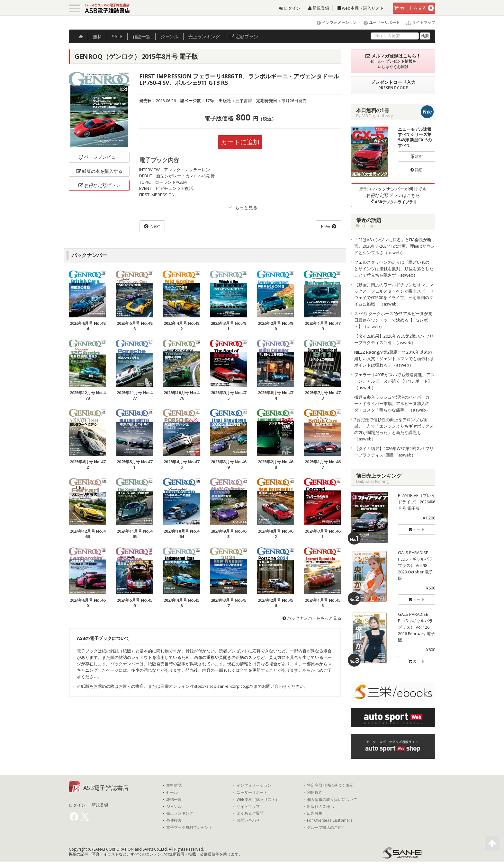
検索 (425, 36)
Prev (325, 226)
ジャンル (169, 36)
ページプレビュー (99, 157)
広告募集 (315, 813)
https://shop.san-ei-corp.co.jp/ (222, 686)
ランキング (204, 36)
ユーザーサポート (379, 22)
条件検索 (174, 820)
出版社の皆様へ (320, 807)
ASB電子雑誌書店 (106, 788)
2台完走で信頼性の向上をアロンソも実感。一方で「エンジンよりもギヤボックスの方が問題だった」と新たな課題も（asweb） (394, 429)
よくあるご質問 (250, 813)
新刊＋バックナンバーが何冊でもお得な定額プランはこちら (393, 195)
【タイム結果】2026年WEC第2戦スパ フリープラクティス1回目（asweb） (394, 452)
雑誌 (141, 36)
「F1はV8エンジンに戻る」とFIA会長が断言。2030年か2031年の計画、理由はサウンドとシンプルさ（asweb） (395, 246)
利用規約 (315, 793)
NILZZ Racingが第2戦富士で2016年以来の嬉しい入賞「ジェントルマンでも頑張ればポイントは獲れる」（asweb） (394, 359)
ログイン (290, 8)
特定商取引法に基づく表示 (330, 785)
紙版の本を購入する (99, 171)
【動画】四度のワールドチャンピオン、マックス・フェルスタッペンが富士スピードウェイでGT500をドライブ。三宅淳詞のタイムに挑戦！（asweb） (394, 294)
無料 (97, 36)
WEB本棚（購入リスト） (258, 800)
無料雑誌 (174, 785)
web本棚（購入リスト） (362, 8)
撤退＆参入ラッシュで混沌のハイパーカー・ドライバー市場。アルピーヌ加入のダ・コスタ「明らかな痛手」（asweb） (392, 403)
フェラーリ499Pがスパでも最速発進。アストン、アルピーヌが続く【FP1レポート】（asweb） (394, 381)
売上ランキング (180, 813)
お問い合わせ (248, 820)
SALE (117, 36)
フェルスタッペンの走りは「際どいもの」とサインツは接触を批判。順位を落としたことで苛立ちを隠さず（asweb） (394, 269)
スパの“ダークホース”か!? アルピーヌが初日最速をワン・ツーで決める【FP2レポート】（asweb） (393, 320)
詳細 (416, 170)
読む (417, 156)
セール (172, 793)
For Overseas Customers (330, 820)
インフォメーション (334, 22)
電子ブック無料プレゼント (189, 828)
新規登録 (319, 8)
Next (155, 226)
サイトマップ (418, 22)
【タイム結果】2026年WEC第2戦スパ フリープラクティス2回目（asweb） (394, 339)
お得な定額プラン (99, 185)
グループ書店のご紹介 (326, 828)
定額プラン (244, 36)
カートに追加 (240, 142)
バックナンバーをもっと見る (312, 618)
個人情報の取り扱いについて (332, 800)
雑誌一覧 (174, 800)
